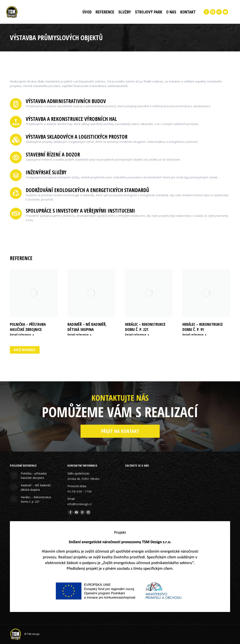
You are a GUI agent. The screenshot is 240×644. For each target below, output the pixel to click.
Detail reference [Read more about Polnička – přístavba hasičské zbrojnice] (22, 335)
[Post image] (14, 475)
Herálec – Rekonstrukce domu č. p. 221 (145, 327)
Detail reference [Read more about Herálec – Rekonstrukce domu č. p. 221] (137, 335)
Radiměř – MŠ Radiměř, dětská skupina (87, 327)
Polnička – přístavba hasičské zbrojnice (28, 327)
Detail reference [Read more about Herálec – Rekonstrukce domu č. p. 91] (194, 335)
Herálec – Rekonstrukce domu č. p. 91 (203, 327)
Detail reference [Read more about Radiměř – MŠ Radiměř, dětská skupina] (80, 335)
